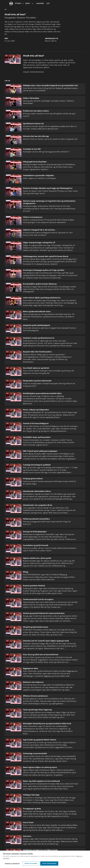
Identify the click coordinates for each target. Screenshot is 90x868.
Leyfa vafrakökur (49, 863)
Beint (28, 3)
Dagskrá (40, 3)
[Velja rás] (32, 3)
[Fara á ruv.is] (11, 3)
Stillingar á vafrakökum (12, 863)
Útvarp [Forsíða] (18, 3)
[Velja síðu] (23, 3)
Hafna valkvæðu (31, 863)
